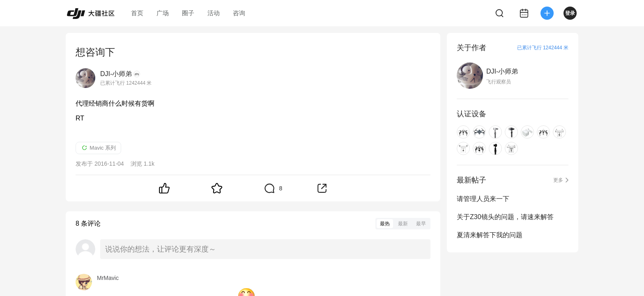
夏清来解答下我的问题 (490, 235)
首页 (137, 13)
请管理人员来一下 (483, 199)
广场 (163, 13)
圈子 (188, 13)
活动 (214, 13)
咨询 (239, 13)
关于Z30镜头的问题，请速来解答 (505, 217)
